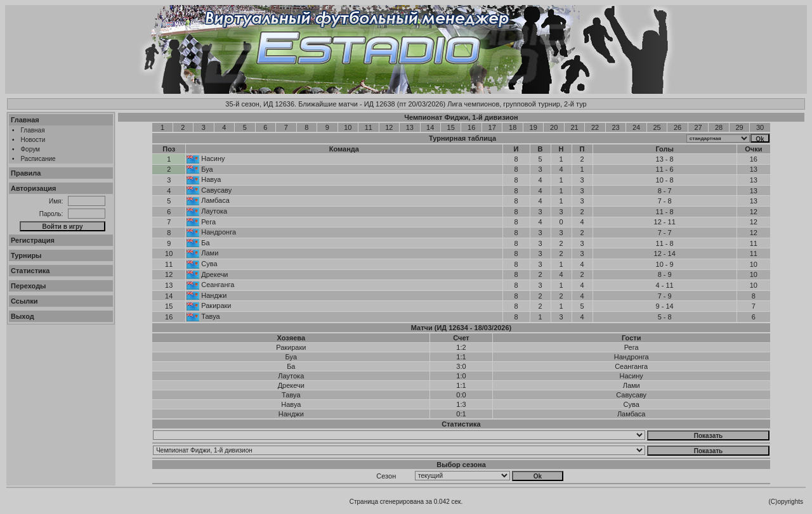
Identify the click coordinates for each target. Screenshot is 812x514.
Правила (26, 173)
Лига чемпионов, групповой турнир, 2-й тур (517, 104)
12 (389, 127)
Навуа (211, 179)
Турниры (26, 255)
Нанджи (214, 295)
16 (471, 127)
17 (492, 127)
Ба (205, 243)
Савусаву (216, 190)
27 (698, 127)
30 (760, 127)
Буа (207, 169)
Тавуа (210, 316)
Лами (210, 253)
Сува (209, 264)
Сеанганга (218, 285)
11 (369, 127)
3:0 (461, 366)
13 (410, 127)
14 (430, 127)
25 (657, 127)
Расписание (38, 159)
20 (554, 127)
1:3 (461, 404)
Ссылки (24, 301)
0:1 (461, 414)
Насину (213, 158)
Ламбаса (215, 200)
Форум (30, 149)
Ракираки (216, 305)
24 (636, 127)
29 (739, 127)
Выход (23, 316)
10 (348, 127)
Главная (25, 120)
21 (575, 127)
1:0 (461, 376)
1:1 (461, 357)
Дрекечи (214, 274)
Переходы (29, 286)
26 (678, 127)
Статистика (30, 271)
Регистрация (33, 240)
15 (451, 127)
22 (595, 127)
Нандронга (219, 232)
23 (615, 127)
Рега (208, 222)
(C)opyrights (786, 502)
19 (534, 127)
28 (719, 127)
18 (513, 127)
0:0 (461, 395)
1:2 (461, 347)
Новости (33, 140)
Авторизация (33, 188)
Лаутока (214, 211)
